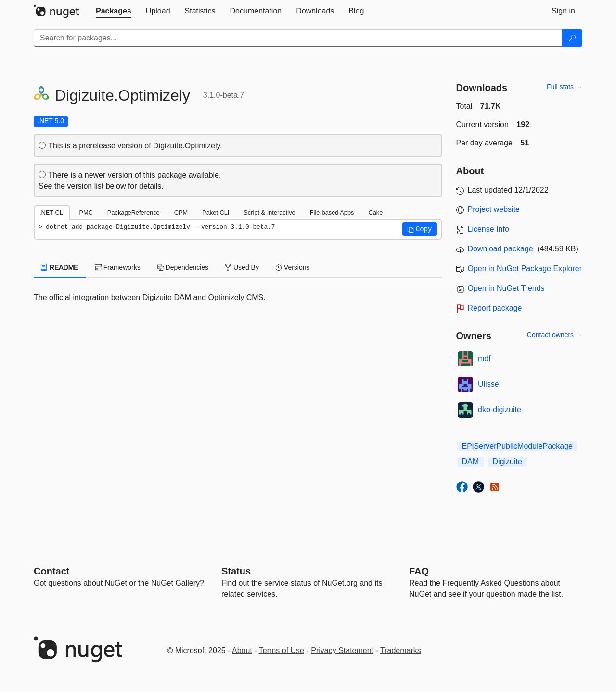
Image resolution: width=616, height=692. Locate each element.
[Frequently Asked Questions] (419, 571)
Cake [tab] (375, 213)
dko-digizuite (500, 410)
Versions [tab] (293, 267)
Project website (494, 209)
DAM (471, 462)
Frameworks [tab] (118, 267)
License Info (488, 229)
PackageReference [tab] (134, 213)
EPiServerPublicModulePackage (517, 446)
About (242, 650)
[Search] (572, 38)
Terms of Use (282, 650)
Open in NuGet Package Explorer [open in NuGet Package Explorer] (525, 268)
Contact (51, 571)
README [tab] (60, 267)
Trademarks (401, 650)
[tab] (114, 11)
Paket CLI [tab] (216, 213)
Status (236, 571)
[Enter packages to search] (298, 38)
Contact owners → (555, 335)
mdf (484, 359)
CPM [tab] (181, 213)
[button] (420, 229)
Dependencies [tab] (183, 267)
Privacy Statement (342, 650)
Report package (495, 308)
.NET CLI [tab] (52, 213)
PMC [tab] (86, 213)
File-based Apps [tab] (332, 213)
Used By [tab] (242, 267)
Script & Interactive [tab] (269, 213)
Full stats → (565, 87)
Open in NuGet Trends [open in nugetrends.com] (506, 288)
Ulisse (488, 384)
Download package (500, 249)
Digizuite (507, 462)
